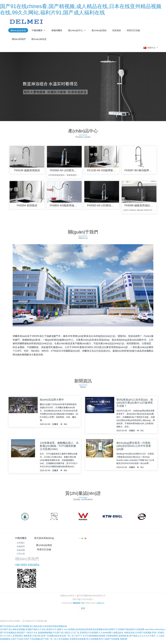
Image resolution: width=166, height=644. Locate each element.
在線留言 (21, 548)
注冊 (155, 21)
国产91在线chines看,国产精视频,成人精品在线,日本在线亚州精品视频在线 (33, 605)
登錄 (149, 21)
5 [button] (85, 530)
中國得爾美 (21, 540)
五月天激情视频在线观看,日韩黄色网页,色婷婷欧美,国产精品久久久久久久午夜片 (119, 614)
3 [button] (76, 530)
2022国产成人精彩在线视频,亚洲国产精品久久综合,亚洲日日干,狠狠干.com (34, 608)
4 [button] (81, 530)
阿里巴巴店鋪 (96, 540)
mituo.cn (100, 585)
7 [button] (94, 530)
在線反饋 (21, 551)
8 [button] (98, 530)
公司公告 (21, 555)
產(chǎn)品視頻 (71, 540)
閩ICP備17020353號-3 (83, 582)
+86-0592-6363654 (127, 548)
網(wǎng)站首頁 (18, 30)
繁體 (83, 591)
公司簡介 (21, 544)
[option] (25, 518)
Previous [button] (12, 518)
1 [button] (68, 530)
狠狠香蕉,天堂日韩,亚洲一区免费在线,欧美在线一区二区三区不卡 (53, 614)
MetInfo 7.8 (78, 585)
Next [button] (154, 518)
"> (150, 540)
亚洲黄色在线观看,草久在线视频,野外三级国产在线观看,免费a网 (98, 617)
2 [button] (72, 530)
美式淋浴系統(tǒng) (46, 540)
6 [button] (90, 530)
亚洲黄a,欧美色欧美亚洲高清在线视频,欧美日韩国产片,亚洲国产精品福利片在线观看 (106, 608)
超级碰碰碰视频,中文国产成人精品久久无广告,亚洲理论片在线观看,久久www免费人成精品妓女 (81, 611)
